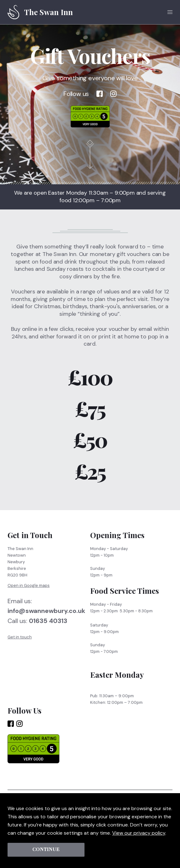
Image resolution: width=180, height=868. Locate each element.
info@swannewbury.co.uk (46, 616)
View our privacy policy (139, 833)
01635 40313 (48, 626)
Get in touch (20, 642)
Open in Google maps (29, 590)
